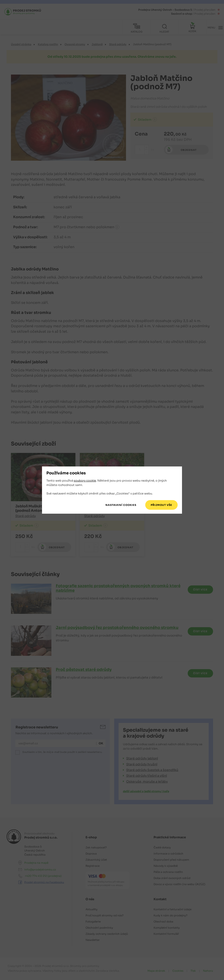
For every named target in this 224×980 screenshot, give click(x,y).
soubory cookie (85, 481)
